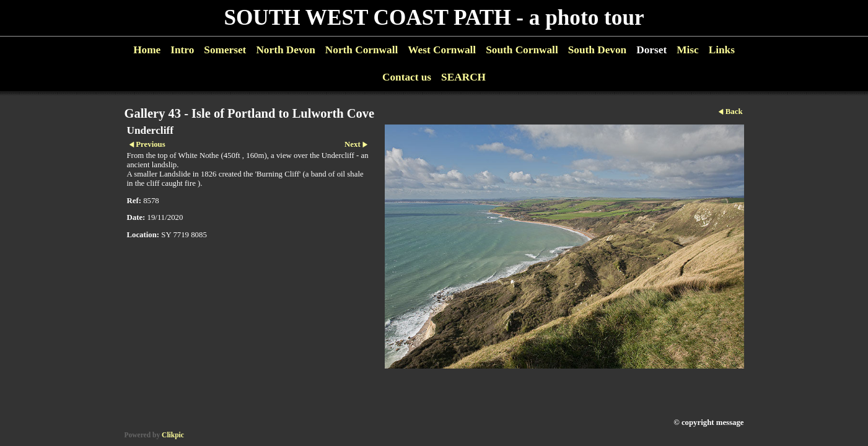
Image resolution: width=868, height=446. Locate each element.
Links (722, 50)
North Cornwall (362, 50)
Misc (687, 50)
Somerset (225, 50)
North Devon (285, 50)
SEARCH (463, 77)
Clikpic (173, 435)
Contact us (407, 77)
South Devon (598, 50)
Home (147, 50)
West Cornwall (442, 50)
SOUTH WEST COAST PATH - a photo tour (434, 18)
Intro (182, 50)
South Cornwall (522, 50)
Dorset (651, 50)
